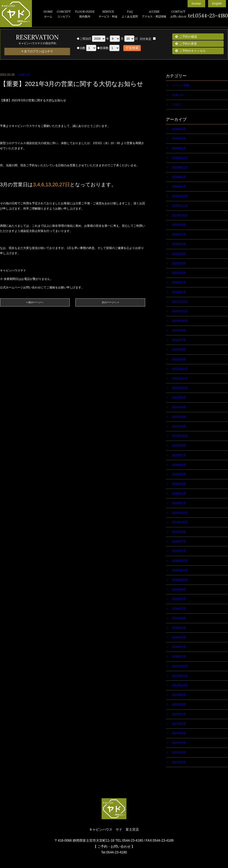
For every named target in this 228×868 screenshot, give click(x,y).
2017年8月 (179, 704)
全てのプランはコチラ (37, 51)
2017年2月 (179, 762)
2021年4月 (179, 407)
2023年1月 (179, 292)
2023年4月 (179, 263)
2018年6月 (179, 618)
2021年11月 (180, 378)
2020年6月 (179, 465)
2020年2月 (179, 493)
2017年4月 (179, 743)
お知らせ (24, 75)
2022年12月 (180, 302)
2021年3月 (179, 417)
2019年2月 (179, 551)
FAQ (130, 15)
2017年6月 (179, 724)
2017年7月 (179, 714)
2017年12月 (180, 666)
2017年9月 (179, 695)
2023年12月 (180, 196)
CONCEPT (64, 15)
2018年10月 (180, 580)
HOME (48, 15)
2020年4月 (179, 484)
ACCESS (154, 15)
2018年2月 (179, 647)
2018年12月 (180, 561)
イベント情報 (181, 85)
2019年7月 (179, 541)
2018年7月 (179, 609)
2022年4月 (179, 359)
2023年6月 (179, 244)
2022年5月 (179, 349)
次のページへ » (110, 302)
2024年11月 (180, 167)
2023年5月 (179, 254)
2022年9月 (179, 330)
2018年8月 (179, 599)
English (217, 4)
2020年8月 (179, 445)
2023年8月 (179, 225)
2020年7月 (179, 455)
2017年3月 (179, 752)
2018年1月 (179, 656)
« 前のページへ (35, 302)
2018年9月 (179, 589)
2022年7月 (179, 340)
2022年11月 (180, 311)
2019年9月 (179, 532)
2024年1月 (179, 186)
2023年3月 (179, 273)
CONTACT (178, 15)
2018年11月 (180, 570)
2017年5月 (179, 733)
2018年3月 (179, 637)
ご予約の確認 (188, 37)
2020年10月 (180, 436)
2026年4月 (179, 129)
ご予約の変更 (188, 44)
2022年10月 (180, 321)
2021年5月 (179, 397)
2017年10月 (180, 685)
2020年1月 (179, 503)
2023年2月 (179, 282)
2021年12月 (180, 369)
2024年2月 (179, 177)
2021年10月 (180, 388)
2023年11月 (180, 206)
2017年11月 (180, 676)
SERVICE (108, 15)
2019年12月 (180, 513)
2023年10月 (180, 215)
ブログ (176, 104)
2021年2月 (179, 426)
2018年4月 (179, 628)
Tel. (114, 852)
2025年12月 (180, 158)
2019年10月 (180, 522)
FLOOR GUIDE (85, 15)
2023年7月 (179, 234)
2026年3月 (179, 139)
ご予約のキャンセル (193, 51)
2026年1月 (179, 148)
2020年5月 (179, 474)
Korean (196, 4)
